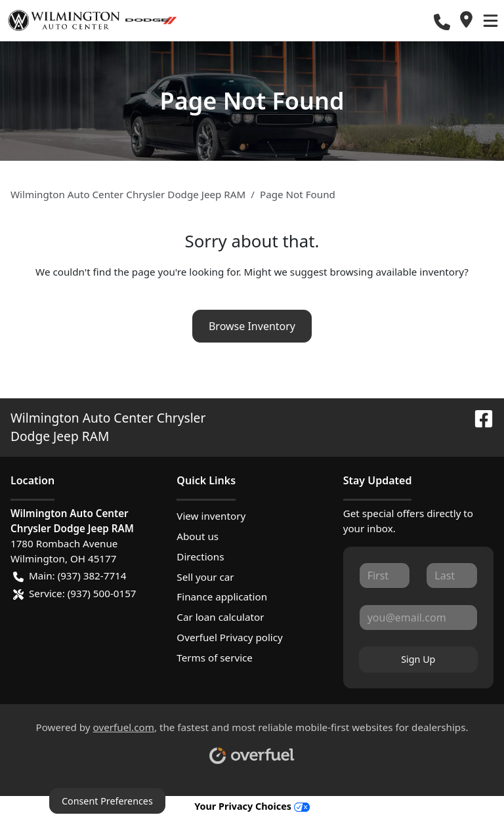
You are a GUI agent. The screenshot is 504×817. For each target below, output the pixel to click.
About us (198, 536)
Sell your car (205, 577)
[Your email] (418, 618)
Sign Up (418, 659)
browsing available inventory (397, 272)
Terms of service (215, 658)
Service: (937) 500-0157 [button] (75, 594)
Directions (200, 556)
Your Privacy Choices (252, 806)
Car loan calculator (220, 617)
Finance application (222, 597)
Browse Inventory (252, 326)
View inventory (211, 516)
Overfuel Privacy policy (229, 637)
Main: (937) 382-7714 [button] (70, 576)
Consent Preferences (107, 801)
